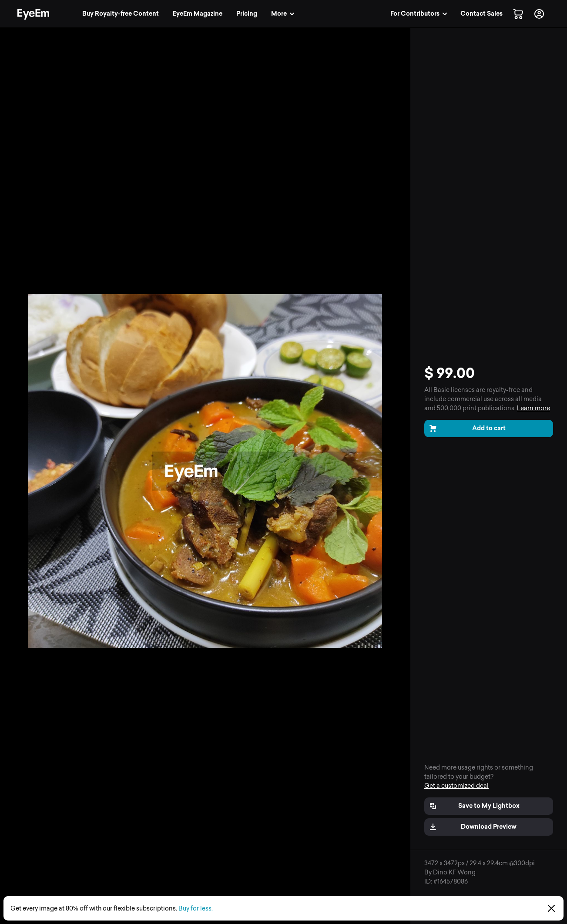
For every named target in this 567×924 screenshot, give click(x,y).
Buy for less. (196, 909)
